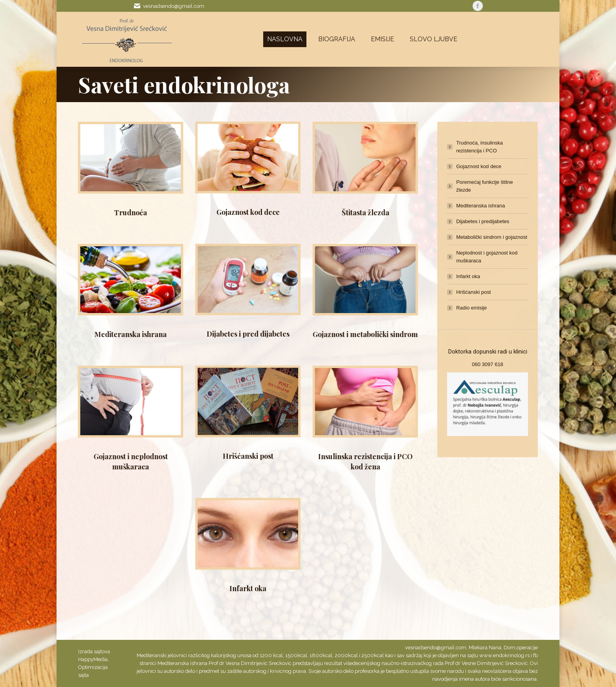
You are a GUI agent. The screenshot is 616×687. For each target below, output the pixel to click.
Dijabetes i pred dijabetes (248, 242)
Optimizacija (93, 667)
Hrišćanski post (248, 364)
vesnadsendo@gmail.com (174, 6)
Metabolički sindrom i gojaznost (492, 237)
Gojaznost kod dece (248, 120)
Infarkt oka (248, 496)
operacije (527, 648)
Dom (510, 648)
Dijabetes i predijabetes (483, 221)
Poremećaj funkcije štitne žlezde (485, 186)
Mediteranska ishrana (480, 206)
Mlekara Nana (485, 648)
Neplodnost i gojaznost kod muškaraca (487, 257)
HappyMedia (93, 659)
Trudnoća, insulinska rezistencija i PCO (479, 147)
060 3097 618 (488, 364)
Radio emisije (471, 308)
